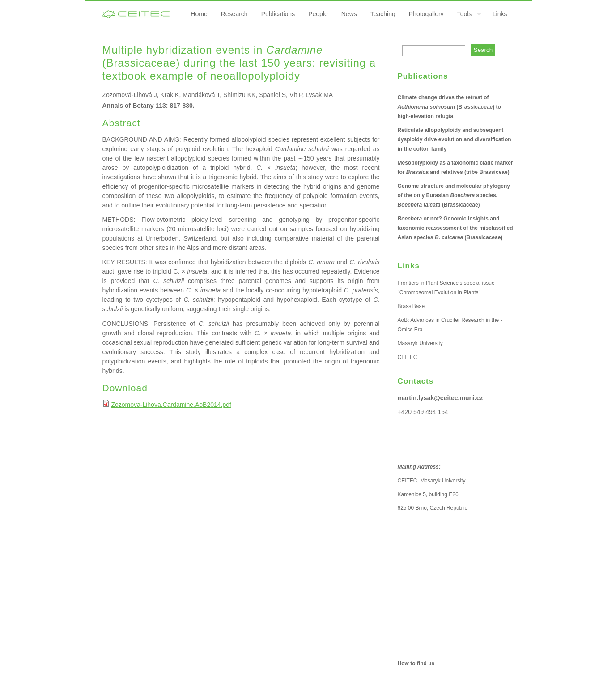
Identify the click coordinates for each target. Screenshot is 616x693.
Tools (466, 15)
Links (500, 14)
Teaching (383, 14)
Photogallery (426, 14)
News (349, 14)
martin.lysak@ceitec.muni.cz (440, 398)
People (318, 14)
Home (199, 14)
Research (234, 14)
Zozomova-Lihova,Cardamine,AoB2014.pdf (171, 405)
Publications (278, 14)
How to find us (416, 663)
